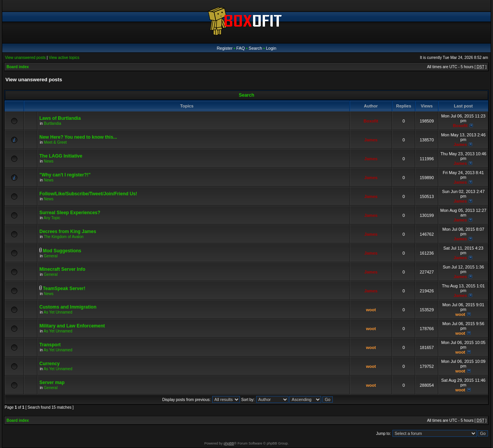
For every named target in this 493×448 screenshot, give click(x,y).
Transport (50, 345)
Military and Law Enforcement (72, 326)
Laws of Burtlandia (60, 118)
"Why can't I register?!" (65, 175)
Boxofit (371, 121)
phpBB (229, 443)
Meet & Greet (55, 142)
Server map (52, 383)
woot (371, 310)
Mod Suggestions (62, 251)
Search (256, 48)
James (371, 140)
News (49, 161)
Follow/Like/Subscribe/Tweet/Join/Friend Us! (88, 194)
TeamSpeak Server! (64, 289)
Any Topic (52, 218)
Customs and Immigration (68, 307)
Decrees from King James (68, 232)
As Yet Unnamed (58, 312)
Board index (18, 67)
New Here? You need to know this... (78, 137)
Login (271, 48)
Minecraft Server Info (62, 269)
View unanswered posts (25, 58)
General (51, 256)
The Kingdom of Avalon (64, 237)
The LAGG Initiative (61, 156)
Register (225, 48)
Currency (49, 364)
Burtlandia (53, 123)
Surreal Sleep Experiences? (70, 213)
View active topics (64, 58)
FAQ (241, 48)
